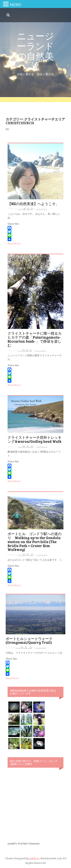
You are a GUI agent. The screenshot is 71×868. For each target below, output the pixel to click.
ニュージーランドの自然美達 (35, 51)
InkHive (34, 858)
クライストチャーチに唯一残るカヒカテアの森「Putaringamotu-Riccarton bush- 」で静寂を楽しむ (35, 339)
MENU (16, 5)
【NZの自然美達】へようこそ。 (33, 204)
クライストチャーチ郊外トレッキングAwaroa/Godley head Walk (35, 439)
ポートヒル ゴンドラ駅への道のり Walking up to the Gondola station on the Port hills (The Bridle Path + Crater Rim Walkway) (35, 542)
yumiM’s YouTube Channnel (23, 844)
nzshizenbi (42, 209)
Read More (14, 244)
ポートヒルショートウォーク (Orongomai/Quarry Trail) (31, 641)
